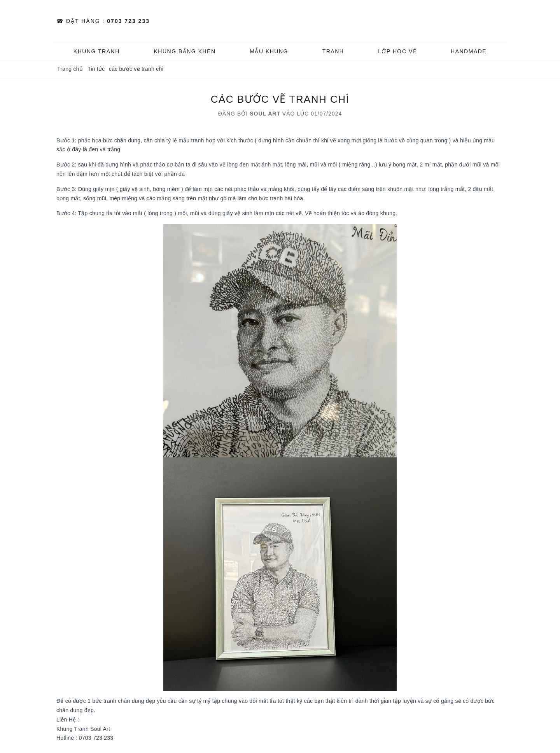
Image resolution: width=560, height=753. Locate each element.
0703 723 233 (128, 21)
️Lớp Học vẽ (397, 51)
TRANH (333, 51)
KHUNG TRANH (97, 51)
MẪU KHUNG (269, 51)
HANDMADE (469, 51)
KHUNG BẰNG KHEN (185, 51)
